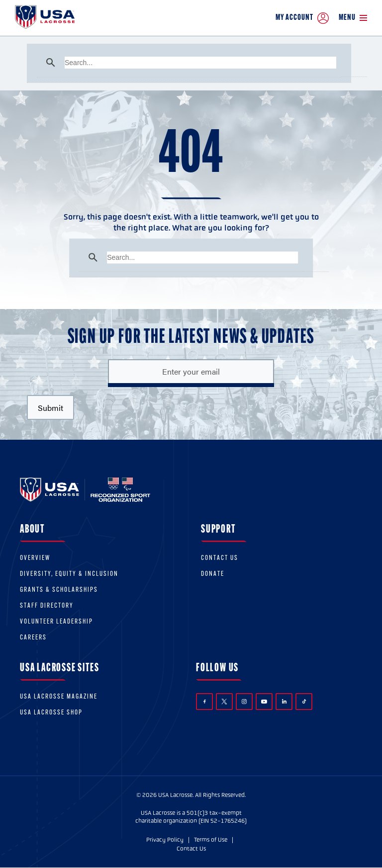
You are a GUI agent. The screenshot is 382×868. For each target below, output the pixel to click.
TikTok (304, 701)
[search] (200, 63)
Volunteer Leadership (56, 622)
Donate (213, 574)
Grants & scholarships (59, 590)
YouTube (264, 702)
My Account (302, 18)
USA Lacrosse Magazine (59, 697)
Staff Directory (47, 606)
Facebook (205, 702)
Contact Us (220, 558)
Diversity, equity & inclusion (69, 574)
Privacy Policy (165, 840)
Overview (35, 558)
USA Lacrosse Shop (51, 713)
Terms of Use (211, 840)
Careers (33, 638)
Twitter (224, 702)
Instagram (244, 702)
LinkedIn (284, 701)
